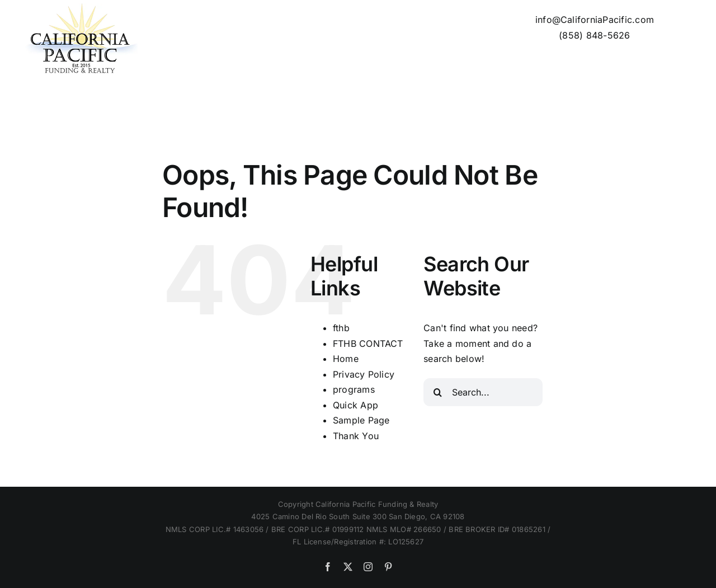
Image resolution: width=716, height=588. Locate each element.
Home (346, 359)
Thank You (356, 436)
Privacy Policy (364, 374)
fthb (341, 328)
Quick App (355, 405)
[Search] (437, 392)
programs (354, 389)
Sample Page (361, 420)
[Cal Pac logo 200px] (80, 8)
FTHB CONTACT (368, 344)
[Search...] (483, 392)
